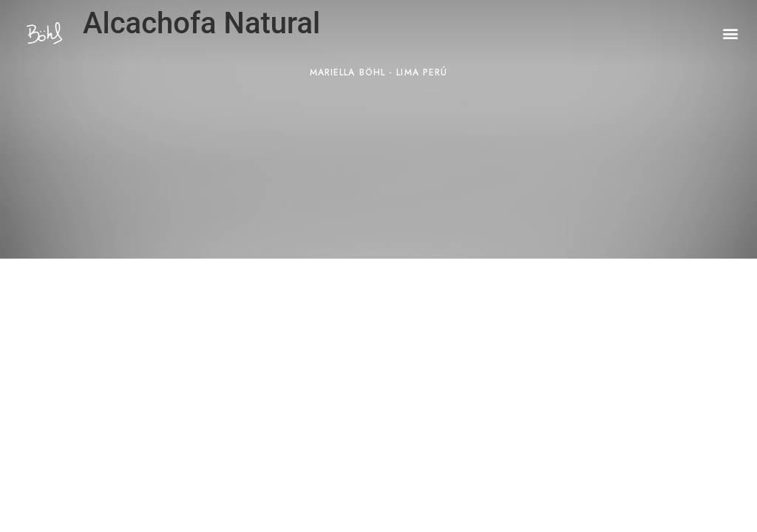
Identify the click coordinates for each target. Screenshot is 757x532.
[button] (730, 34)
